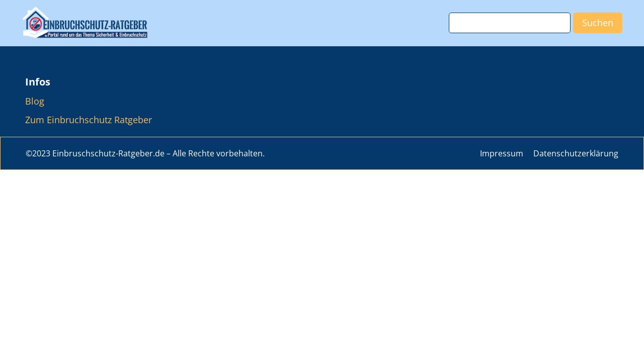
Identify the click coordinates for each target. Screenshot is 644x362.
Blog (35, 101)
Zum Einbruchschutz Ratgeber (89, 120)
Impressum (502, 153)
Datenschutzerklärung (576, 153)
